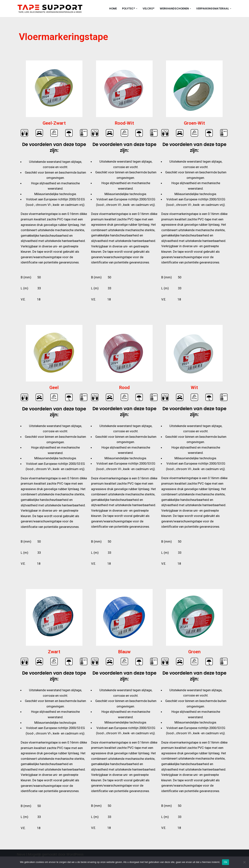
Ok (226, 862)
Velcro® (148, 9)
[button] (137, 9)
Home (113, 9)
